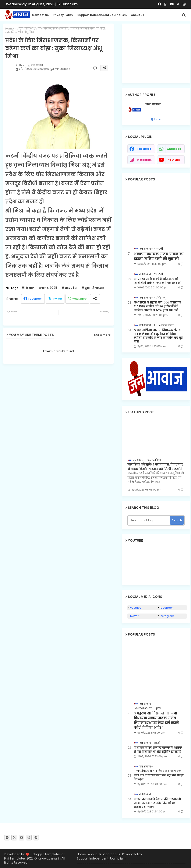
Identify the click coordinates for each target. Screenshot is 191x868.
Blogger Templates (47, 854)
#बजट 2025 (48, 288)
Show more (102, 335)
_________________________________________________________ (131, 863)
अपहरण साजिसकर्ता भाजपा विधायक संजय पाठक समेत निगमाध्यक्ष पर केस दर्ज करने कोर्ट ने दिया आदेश (156, 721)
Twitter (58, 299)
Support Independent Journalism (102, 15)
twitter (134, 616)
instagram (144, 160)
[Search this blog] (149, 520)
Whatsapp (79, 299)
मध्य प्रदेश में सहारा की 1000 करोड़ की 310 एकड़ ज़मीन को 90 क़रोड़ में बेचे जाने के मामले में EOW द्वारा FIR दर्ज (158, 306)
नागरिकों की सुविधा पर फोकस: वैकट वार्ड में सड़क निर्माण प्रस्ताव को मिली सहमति (155, 467)
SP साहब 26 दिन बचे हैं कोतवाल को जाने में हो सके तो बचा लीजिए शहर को (158, 281)
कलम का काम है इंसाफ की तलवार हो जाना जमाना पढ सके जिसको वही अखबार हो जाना (157, 803)
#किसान (28, 288)
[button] (184, 15)
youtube (174, 160)
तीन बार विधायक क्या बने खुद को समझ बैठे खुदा (159, 777)
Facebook (35, 299)
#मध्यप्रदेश (69, 288)
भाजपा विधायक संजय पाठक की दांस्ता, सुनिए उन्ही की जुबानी (159, 256)
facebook (144, 149)
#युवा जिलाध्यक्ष (26, 29)
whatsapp (174, 149)
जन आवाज (153, 104)
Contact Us (112, 854)
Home (10, 29)
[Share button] (95, 299)
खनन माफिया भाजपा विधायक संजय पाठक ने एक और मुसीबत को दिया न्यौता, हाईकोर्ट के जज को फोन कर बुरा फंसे (159, 336)
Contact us (40, 15)
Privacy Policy (63, 15)
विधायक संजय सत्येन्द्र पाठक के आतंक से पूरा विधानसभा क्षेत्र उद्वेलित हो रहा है (158, 750)
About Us (137, 15)
